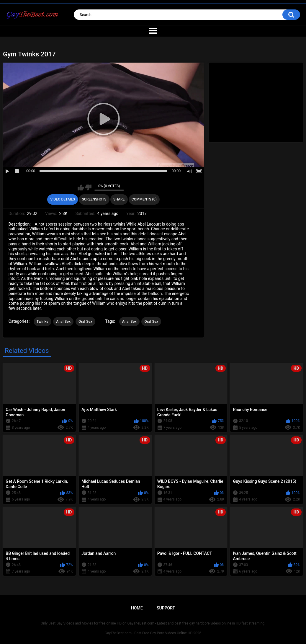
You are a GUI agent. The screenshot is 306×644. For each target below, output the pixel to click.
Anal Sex (63, 322)
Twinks (42, 322)
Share (119, 199)
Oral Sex (85, 322)
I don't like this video (88, 188)
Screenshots (94, 199)
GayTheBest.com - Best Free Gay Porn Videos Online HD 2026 (153, 633)
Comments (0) (144, 199)
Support (166, 608)
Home (137, 608)
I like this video (81, 188)
